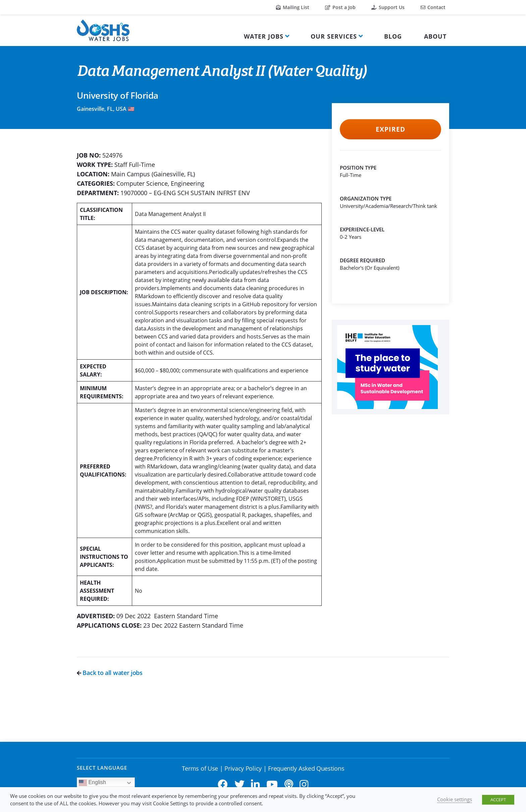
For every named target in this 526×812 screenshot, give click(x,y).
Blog (393, 36)
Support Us (388, 7)
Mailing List (293, 7)
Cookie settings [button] (455, 799)
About (435, 36)
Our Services (334, 36)
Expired (390, 129)
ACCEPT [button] (498, 800)
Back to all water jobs (110, 673)
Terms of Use (200, 768)
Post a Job (340, 7)
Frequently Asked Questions (306, 768)
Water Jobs (264, 36)
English (92, 783)
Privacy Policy (243, 768)
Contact (433, 7)
